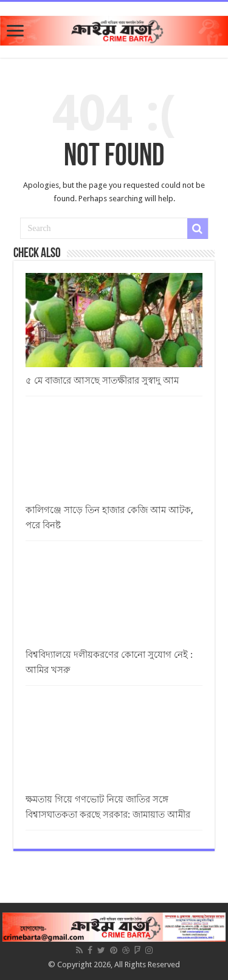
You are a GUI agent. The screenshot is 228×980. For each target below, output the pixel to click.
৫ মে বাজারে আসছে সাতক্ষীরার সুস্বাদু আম (102, 381)
